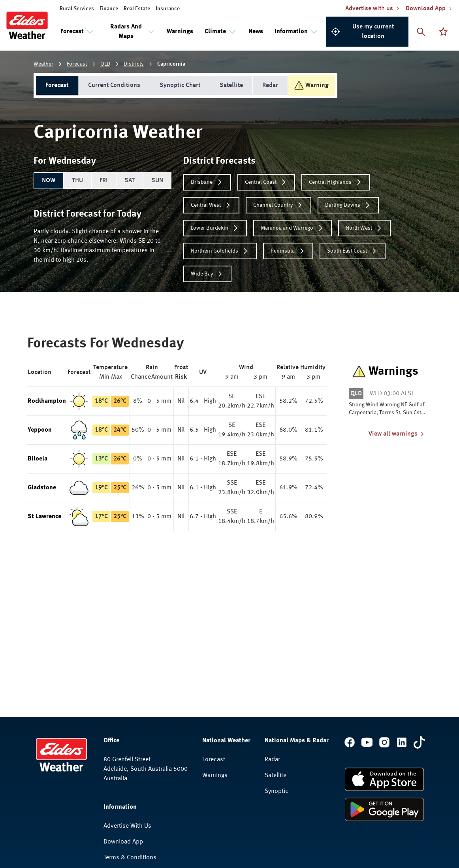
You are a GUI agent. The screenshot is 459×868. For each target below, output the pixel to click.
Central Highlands (336, 182)
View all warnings (397, 434)
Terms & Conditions (130, 759)
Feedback (116, 791)
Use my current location (362, 32)
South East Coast (353, 251)
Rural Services (77, 9)
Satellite (231, 85)
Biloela (38, 459)
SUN (157, 181)
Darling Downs (348, 205)
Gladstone (42, 488)
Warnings (180, 32)
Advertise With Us (127, 727)
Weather (43, 64)
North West (364, 228)
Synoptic (277, 693)
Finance (109, 9)
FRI (104, 181)
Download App (123, 743)
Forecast (77, 64)
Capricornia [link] (171, 64)
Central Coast (266, 182)
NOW (49, 181)
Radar (270, 85)
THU (77, 181)
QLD (105, 64)
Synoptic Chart (180, 85)
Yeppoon (40, 430)
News (256, 32)
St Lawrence (44, 517)
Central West (211, 205)
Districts (134, 64)
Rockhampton (47, 401)
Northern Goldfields (220, 251)
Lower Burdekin (215, 228)
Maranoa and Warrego (293, 228)
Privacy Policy (122, 775)
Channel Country (278, 205)
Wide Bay (207, 274)
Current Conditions (114, 85)
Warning (311, 85)
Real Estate (137, 9)
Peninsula (288, 251)
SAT (130, 181)
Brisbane (207, 182)
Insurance (168, 9)
